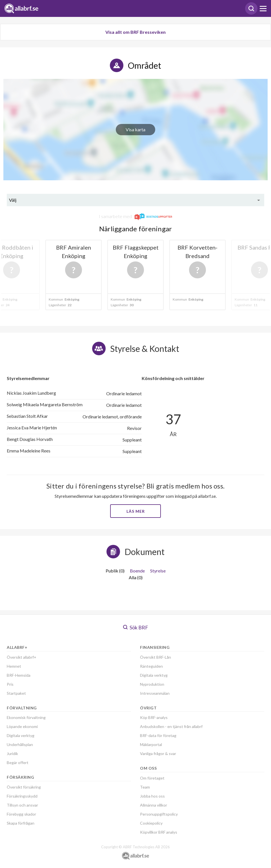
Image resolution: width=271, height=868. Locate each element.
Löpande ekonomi (22, 726)
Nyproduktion (152, 684)
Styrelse (158, 571)
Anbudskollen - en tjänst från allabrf (171, 726)
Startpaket (16, 693)
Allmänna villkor (154, 805)
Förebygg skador (21, 814)
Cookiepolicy (151, 823)
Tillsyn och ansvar (22, 805)
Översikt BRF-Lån (156, 657)
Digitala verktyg (21, 735)
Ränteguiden (151, 666)
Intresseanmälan (155, 693)
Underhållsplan (20, 744)
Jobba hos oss (152, 796)
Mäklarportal (151, 744)
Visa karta (135, 129)
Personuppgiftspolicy (159, 814)
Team (145, 787)
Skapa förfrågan (21, 823)
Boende (137, 571)
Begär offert (18, 762)
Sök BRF (136, 627)
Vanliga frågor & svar (158, 753)
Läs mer (136, 511)
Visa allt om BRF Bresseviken (135, 32)
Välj (13, 200)
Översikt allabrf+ (22, 657)
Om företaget (152, 778)
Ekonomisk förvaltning (26, 717)
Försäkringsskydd (22, 796)
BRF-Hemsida (19, 675)
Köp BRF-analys (154, 717)
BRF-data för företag (158, 735)
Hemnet (14, 666)
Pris (10, 684)
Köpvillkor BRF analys (159, 832)
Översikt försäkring (24, 787)
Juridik (12, 753)
